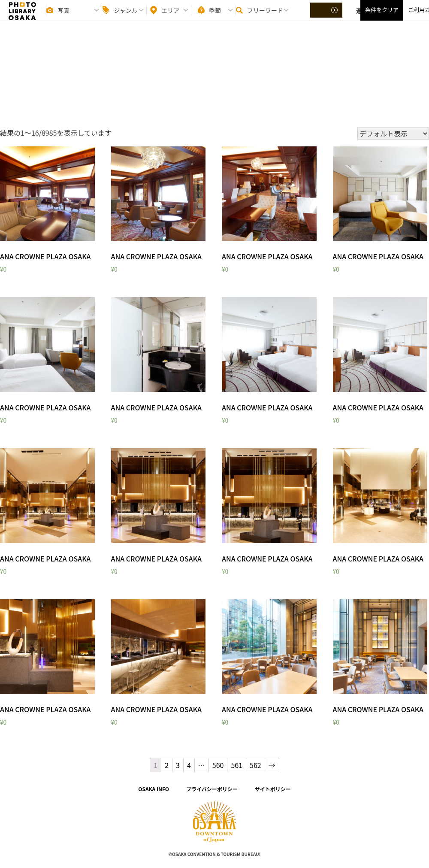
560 (218, 765)
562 (255, 765)
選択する (327, 18)
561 (237, 765)
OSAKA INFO (154, 789)
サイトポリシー (273, 789)
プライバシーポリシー (212, 789)
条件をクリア (382, 17)
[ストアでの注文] (393, 134)
